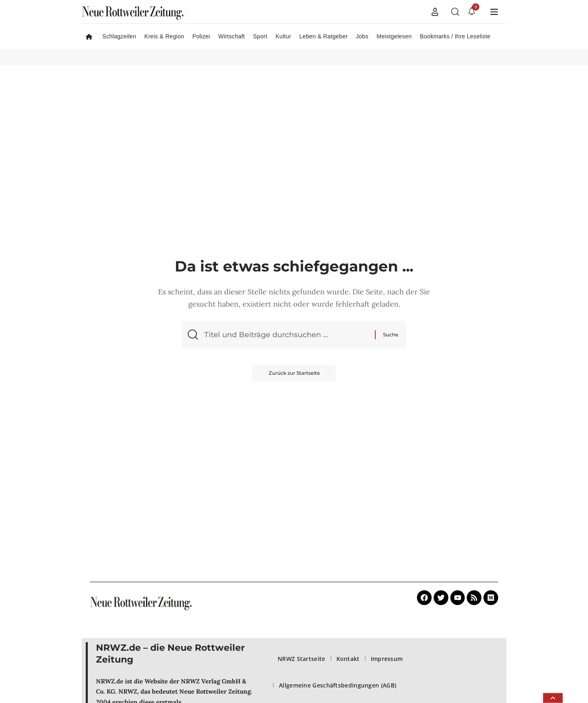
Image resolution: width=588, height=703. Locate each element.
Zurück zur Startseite (294, 373)
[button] (435, 12)
